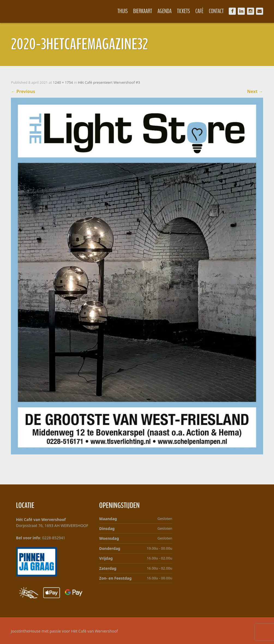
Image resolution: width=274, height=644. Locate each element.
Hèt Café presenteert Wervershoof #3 (109, 82)
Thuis (123, 11)
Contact (216, 11)
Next (255, 91)
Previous (23, 91)
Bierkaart (143, 11)
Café (200, 11)
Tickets (183, 11)
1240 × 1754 (63, 82)
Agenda (165, 11)
